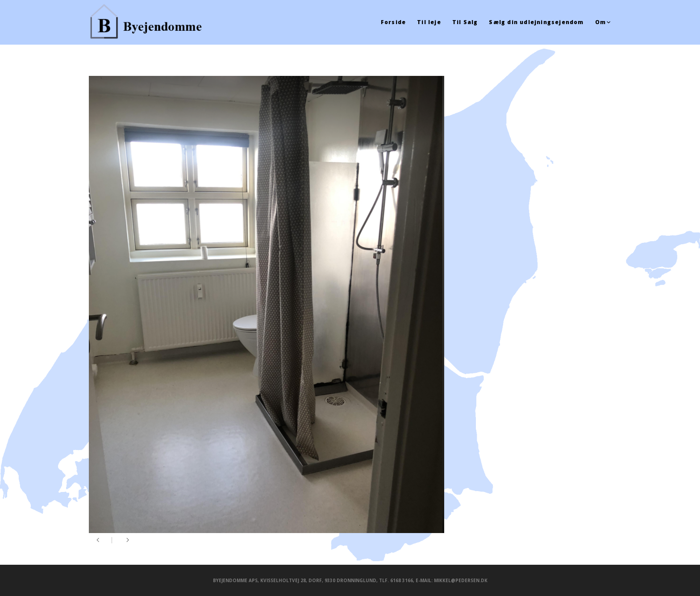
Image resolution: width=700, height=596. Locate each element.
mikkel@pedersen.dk (461, 580)
